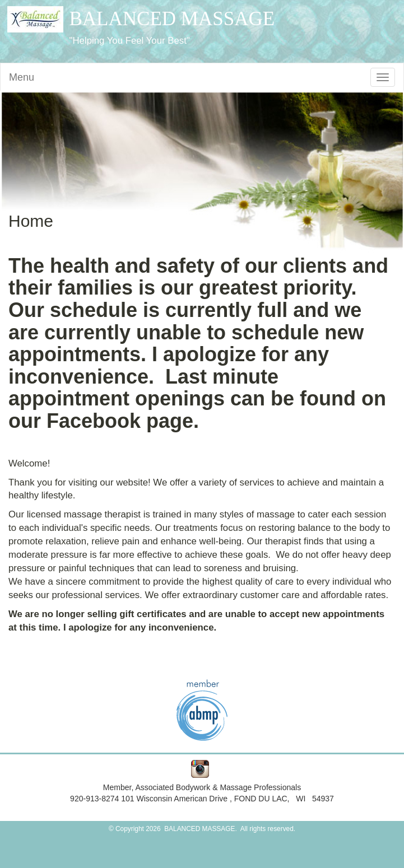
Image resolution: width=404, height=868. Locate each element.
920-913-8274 (96, 799)
